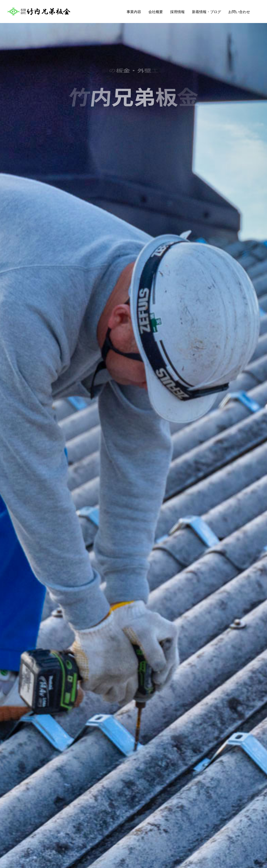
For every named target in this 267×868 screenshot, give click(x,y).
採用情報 (177, 12)
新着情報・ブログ (206, 12)
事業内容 (134, 12)
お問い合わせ (239, 12)
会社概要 (156, 12)
